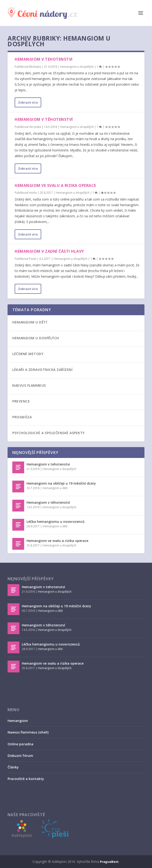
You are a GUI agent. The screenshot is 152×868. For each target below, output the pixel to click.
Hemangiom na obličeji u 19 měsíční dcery (61, 483)
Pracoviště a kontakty (26, 779)
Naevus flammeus (29, 385)
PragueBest (109, 862)
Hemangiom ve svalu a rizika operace (55, 185)
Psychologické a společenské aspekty (49, 433)
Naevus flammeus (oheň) (28, 732)
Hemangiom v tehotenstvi (44, 59)
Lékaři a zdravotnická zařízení (42, 370)
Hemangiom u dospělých (77, 67)
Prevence (21, 401)
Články (13, 767)
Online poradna (20, 744)
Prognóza (22, 417)
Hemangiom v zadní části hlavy (49, 251)
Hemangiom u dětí (30, 322)
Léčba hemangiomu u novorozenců (56, 522)
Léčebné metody (28, 354)
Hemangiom (18, 721)
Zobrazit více (28, 102)
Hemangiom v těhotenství (44, 119)
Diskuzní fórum (20, 756)
